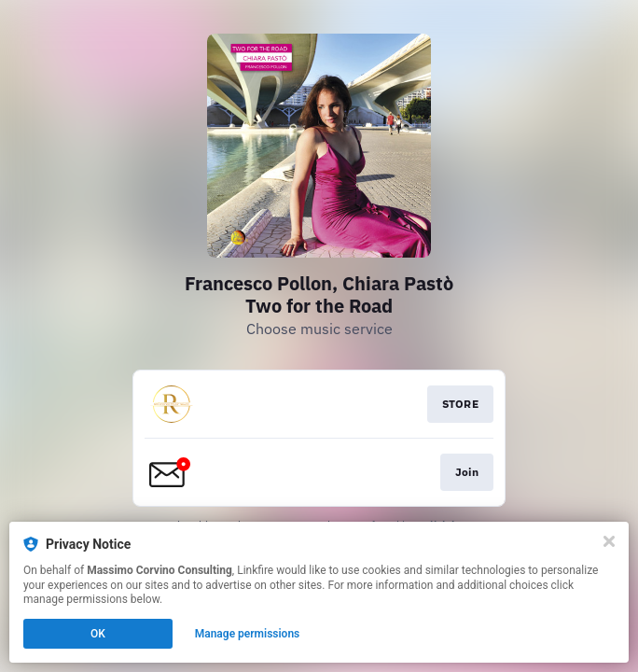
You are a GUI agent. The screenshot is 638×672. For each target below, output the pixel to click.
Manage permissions (248, 634)
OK (98, 634)
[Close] (609, 541)
